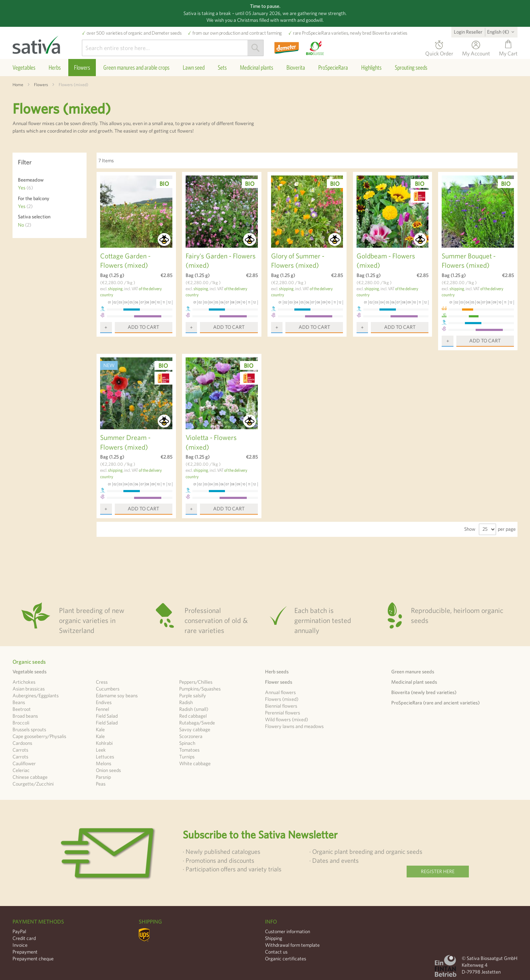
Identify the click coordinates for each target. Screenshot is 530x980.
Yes (25, 188)
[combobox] (173, 48)
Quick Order (439, 52)
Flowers (41, 84)
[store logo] (47, 43)
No (24, 225)
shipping (115, 289)
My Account (476, 52)
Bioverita (381, 33)
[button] (502, 32)
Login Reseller (468, 32)
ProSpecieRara (316, 33)
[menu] (265, 68)
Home (18, 84)
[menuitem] (24, 68)
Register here (438, 871)
